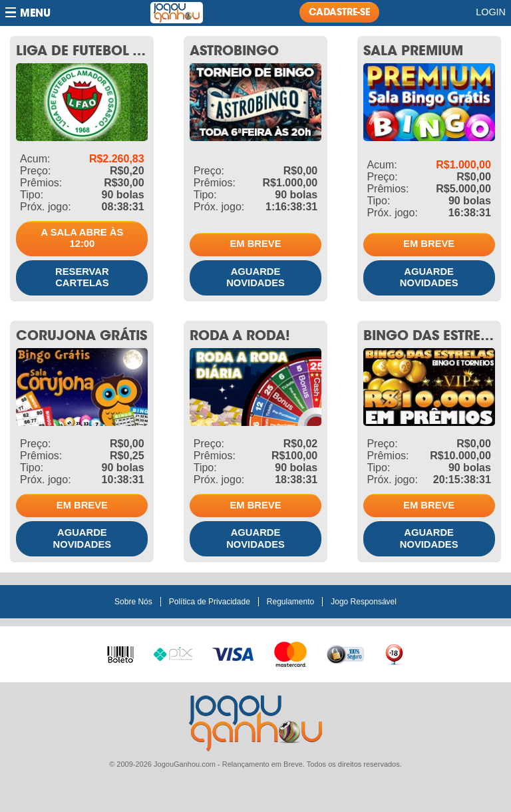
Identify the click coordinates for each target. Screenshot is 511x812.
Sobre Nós (133, 602)
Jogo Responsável (364, 602)
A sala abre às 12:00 (82, 238)
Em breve (255, 244)
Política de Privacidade (210, 602)
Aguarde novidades (255, 278)
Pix (173, 653)
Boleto (120, 651)
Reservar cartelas (82, 278)
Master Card (290, 653)
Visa (233, 653)
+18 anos (394, 654)
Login (491, 12)
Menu (35, 13)
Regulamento (290, 602)
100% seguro (345, 654)
